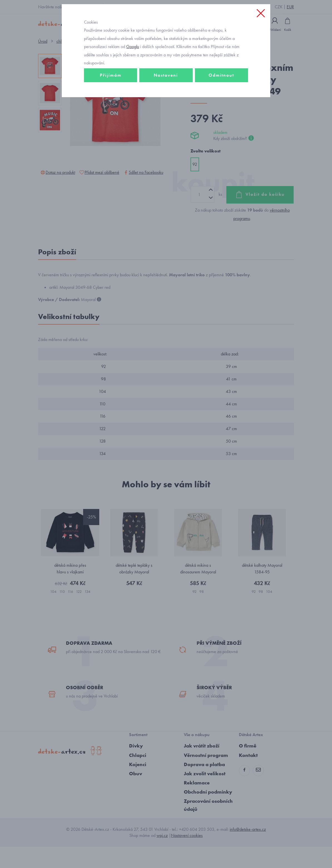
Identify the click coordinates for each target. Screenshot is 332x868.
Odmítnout (221, 99)
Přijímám (111, 99)
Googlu (133, 70)
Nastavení (166, 99)
